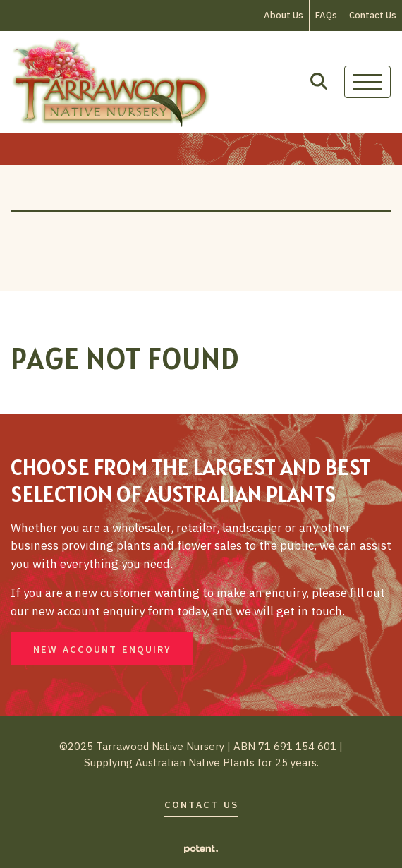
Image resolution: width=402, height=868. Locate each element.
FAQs (326, 15)
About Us (284, 15)
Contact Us (373, 15)
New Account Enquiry (102, 650)
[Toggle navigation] (367, 82)
